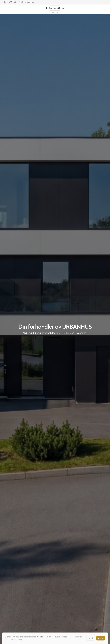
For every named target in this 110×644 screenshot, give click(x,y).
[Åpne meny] (103, 9)
